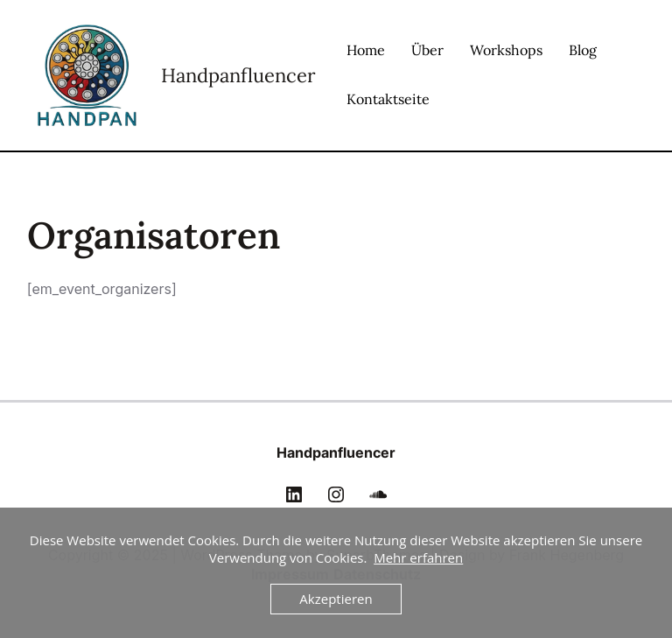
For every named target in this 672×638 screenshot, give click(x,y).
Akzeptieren (336, 599)
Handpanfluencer (238, 75)
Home (366, 50)
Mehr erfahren (418, 557)
